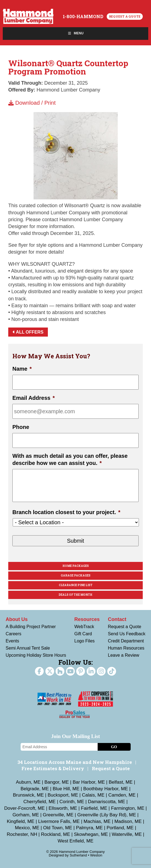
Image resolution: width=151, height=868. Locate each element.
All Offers (28, 332)
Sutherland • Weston (86, 855)
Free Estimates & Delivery (53, 768)
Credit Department (126, 641)
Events (13, 641)
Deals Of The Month (75, 595)
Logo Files (84, 641)
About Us (17, 619)
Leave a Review (123, 655)
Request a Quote (125, 16)
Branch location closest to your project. (66, 512)
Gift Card (83, 634)
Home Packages (76, 566)
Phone (21, 427)
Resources (87, 619)
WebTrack (84, 627)
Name (22, 369)
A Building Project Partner (31, 627)
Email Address (34, 398)
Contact (117, 619)
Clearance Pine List (76, 585)
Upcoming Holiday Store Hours (36, 655)
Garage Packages (76, 576)
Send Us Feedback (127, 634)
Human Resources (126, 648)
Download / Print (32, 103)
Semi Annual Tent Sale (28, 648)
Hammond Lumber (28, 16)
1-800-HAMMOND (83, 16)
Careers (14, 634)
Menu (75, 33)
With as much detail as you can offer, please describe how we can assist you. (70, 459)
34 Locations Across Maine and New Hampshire (75, 762)
